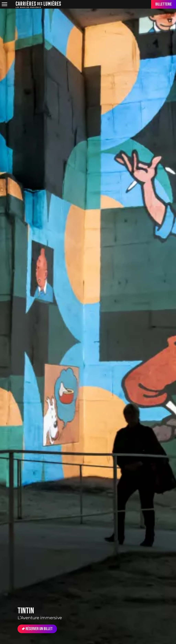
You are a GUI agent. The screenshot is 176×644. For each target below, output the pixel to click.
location (12, 4)
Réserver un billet (37, 629)
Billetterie (164, 4)
